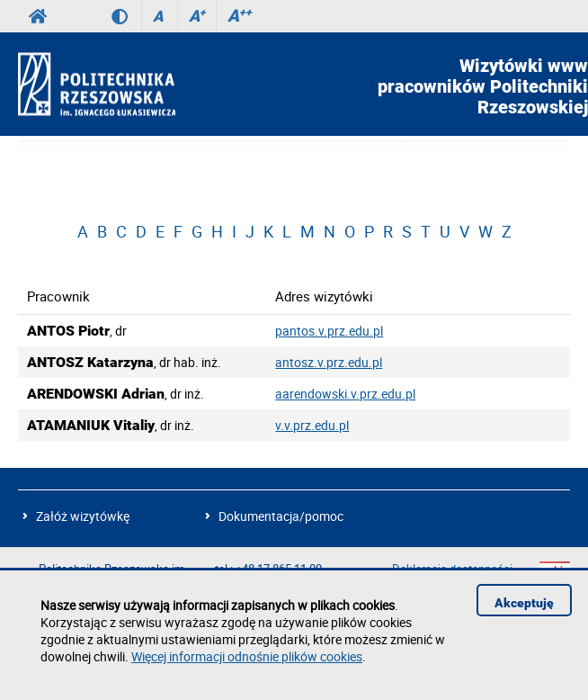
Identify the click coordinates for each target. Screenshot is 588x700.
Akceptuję (524, 603)
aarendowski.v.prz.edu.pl (345, 394)
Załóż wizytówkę (83, 516)
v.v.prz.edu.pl (312, 425)
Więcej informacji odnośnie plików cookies (247, 656)
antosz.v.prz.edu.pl (329, 362)
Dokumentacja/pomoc (281, 516)
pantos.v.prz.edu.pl (329, 331)
